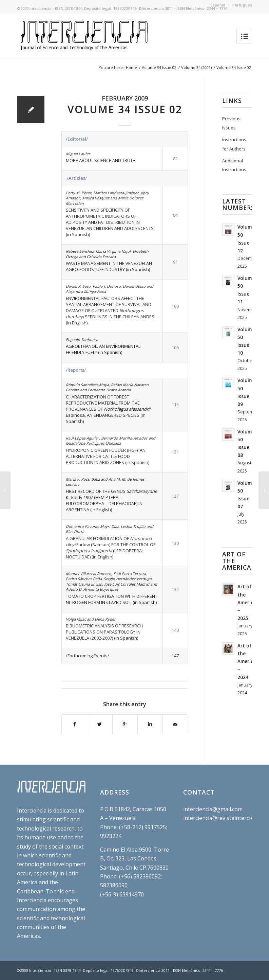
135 (175, 589)
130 (175, 543)
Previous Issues (231, 123)
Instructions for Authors (234, 144)
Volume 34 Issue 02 (159, 67)
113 (175, 405)
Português (242, 5)
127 (175, 496)
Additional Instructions (234, 165)
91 (175, 262)
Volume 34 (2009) (196, 67)
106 (175, 348)
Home (131, 67)
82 (175, 159)
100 (175, 306)
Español (218, 5)
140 (175, 630)
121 (175, 452)
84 (175, 215)
